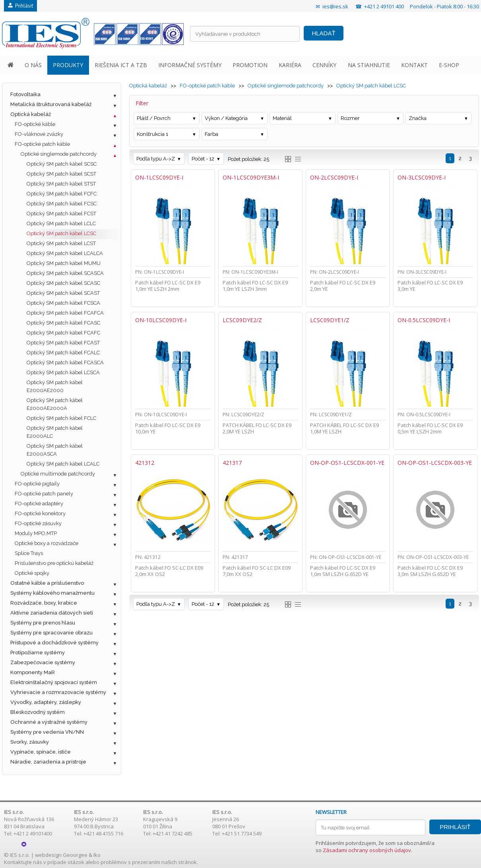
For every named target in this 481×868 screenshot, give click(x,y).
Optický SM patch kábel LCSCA (63, 372)
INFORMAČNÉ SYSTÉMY (190, 65)
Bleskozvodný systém (38, 712)
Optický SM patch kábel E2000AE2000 (55, 386)
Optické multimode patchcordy (58, 474)
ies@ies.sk (335, 6)
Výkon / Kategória (226, 118)
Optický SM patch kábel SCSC (62, 164)
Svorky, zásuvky (30, 742)
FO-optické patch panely (44, 494)
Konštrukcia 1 (152, 134)
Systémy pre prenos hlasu (43, 623)
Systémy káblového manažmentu (52, 593)
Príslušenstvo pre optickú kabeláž (54, 563)
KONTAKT (414, 65)
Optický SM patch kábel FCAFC (63, 333)
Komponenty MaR (33, 672)
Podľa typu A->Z (156, 159)
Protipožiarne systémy (38, 652)
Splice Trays (29, 553)
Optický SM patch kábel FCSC (62, 204)
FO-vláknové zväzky (39, 134)
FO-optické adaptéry (39, 504)
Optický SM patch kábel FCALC (63, 353)
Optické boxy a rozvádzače (47, 543)
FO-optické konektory (40, 513)
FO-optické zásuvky (38, 523)
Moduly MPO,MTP (36, 533)
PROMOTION (250, 65)
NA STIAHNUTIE (369, 65)
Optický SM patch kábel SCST (61, 174)
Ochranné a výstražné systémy (49, 722)
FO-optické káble (35, 124)
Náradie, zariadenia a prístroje (48, 762)
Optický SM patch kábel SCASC (63, 283)
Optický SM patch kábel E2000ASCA (55, 450)
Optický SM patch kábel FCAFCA (65, 313)
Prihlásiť (20, 6)
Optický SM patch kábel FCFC (62, 194)
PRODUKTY (68, 65)
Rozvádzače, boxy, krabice (44, 603)
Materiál (282, 118)
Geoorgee (75, 855)
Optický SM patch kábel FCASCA (65, 362)
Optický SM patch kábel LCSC (61, 233)
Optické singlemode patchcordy (59, 154)
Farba (211, 134)
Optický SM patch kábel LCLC (61, 223)
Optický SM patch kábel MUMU (64, 263)
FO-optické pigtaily (37, 484)
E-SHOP (449, 65)
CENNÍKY (324, 65)
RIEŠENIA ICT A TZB (121, 65)
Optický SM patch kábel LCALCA (65, 253)
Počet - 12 (203, 159)
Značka (418, 118)
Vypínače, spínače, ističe (41, 752)
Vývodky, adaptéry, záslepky (46, 702)
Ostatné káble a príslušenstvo (47, 583)
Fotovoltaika (25, 94)
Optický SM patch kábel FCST (61, 214)
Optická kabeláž (31, 114)
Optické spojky (32, 573)
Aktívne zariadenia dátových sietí (52, 613)
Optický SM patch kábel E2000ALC (55, 432)
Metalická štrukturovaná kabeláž (51, 104)
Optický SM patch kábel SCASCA (65, 273)
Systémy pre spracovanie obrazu (51, 633)
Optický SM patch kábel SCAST (63, 293)
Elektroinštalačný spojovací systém (54, 682)
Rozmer (350, 118)
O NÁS (33, 65)
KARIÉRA (290, 65)
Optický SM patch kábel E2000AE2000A (55, 404)
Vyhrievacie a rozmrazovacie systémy (58, 692)
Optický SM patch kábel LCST (61, 243)
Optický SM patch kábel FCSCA (63, 303)
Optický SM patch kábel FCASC (63, 323)
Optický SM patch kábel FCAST (63, 343)
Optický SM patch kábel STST (61, 184)
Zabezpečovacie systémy (43, 662)
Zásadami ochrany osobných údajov (367, 850)
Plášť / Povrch (154, 118)
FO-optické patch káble (42, 144)
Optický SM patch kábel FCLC (61, 418)
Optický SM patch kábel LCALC (63, 464)
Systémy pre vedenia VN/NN (47, 732)
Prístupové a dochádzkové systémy (54, 643)
